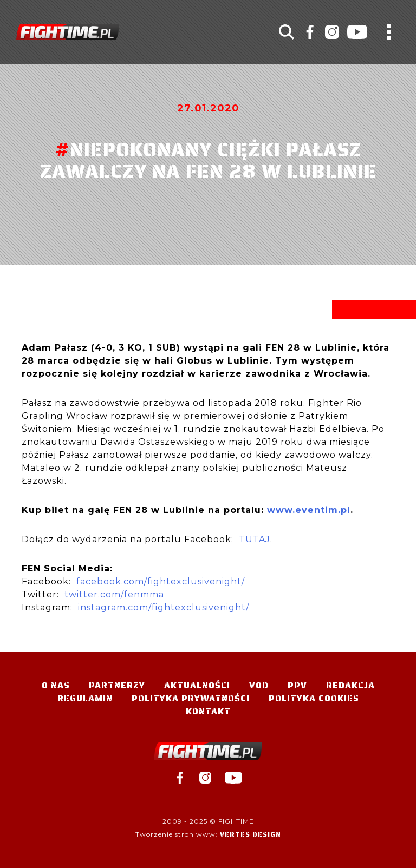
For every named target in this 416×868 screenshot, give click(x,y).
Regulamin (85, 698)
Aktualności (197, 685)
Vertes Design (251, 834)
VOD (259, 685)
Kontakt (208, 711)
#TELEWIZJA (68, 32)
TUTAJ (255, 539)
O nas (56, 685)
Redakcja (350, 685)
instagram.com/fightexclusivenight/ (164, 607)
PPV (297, 685)
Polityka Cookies (314, 698)
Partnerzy (117, 685)
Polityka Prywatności (191, 698)
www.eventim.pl (309, 510)
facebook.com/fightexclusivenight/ (161, 581)
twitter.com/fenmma (114, 594)
